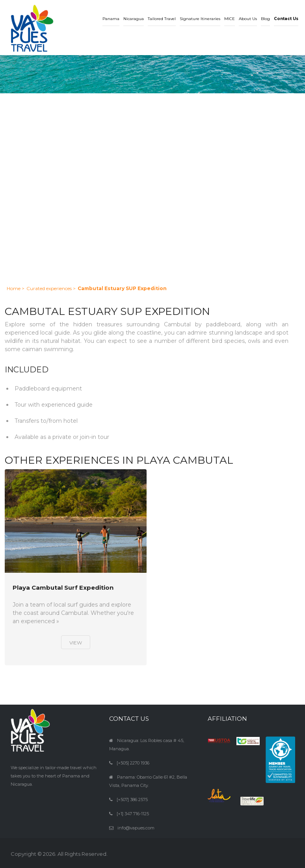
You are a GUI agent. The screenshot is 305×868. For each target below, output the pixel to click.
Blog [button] (265, 19)
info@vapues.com (136, 828)
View (76, 643)
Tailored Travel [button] (162, 19)
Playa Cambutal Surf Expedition (63, 588)
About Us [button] (248, 19)
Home (14, 288)
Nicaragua (134, 19)
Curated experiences (49, 288)
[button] (286, 13)
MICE (230, 19)
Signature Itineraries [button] (200, 19)
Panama (111, 19)
